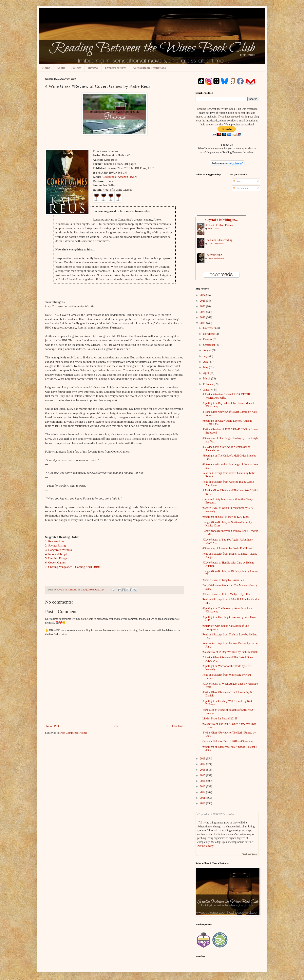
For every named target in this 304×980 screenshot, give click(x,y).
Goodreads (110, 177)
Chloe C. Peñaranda (216, 243)
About (61, 68)
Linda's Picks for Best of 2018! (220, 719)
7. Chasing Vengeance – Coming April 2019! (72, 567)
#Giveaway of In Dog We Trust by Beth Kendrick (230, 652)
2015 (203, 775)
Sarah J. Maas (213, 229)
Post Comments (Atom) (74, 733)
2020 (203, 318)
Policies (76, 68)
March (207, 379)
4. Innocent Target (56, 554)
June (206, 362)
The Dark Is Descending (219, 240)
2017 (203, 764)
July (206, 356)
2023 (203, 301)
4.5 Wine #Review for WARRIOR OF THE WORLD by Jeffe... (227, 396)
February (208, 384)
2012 (203, 792)
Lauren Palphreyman (216, 258)
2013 (203, 787)
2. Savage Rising (55, 545)
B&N (133, 177)
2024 (203, 295)
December (209, 328)
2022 (203, 306)
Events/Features (116, 68)
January (208, 390)
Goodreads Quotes (250, 854)
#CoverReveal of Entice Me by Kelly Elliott (227, 594)
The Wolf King (214, 255)
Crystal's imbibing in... (221, 220)
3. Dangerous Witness (58, 550)
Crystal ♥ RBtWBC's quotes (216, 814)
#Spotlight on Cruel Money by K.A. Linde (226, 517)
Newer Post (53, 726)
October (208, 339)
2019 (203, 323)
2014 (203, 781)
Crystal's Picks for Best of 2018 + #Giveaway (228, 741)
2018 (203, 759)
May (206, 367)
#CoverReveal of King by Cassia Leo (223, 580)
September (209, 345)
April (206, 373)
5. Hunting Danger (57, 558)
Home (46, 68)
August (207, 350)
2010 (203, 803)
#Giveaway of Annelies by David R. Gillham (227, 548)
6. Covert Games (55, 562)
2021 (203, 312)
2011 (203, 798)
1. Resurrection (54, 541)
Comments (240, 188)
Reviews (93, 68)
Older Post (177, 726)
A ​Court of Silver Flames (219, 225)
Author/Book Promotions (149, 68)
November (209, 334)
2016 (203, 770)
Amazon (123, 177)
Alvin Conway (205, 846)
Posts (237, 181)
